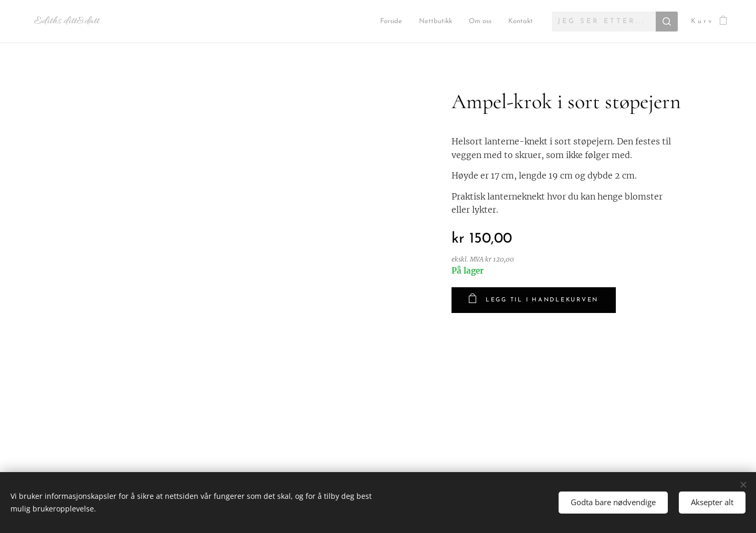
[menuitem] (338, 22)
